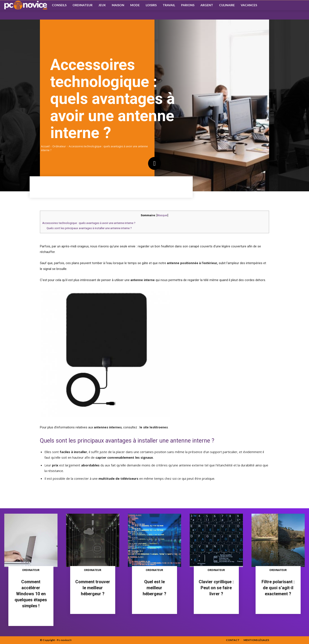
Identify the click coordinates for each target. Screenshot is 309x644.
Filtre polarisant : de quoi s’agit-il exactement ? (278, 588)
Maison (118, 5)
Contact (233, 640)
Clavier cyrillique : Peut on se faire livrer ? (216, 588)
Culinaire (227, 5)
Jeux (102, 5)
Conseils (59, 5)
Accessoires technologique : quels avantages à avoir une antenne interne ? (89, 223)
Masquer (162, 215)
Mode (135, 5)
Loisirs (151, 5)
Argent (207, 5)
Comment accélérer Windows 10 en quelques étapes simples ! (31, 594)
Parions (188, 5)
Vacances (249, 5)
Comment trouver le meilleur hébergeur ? (93, 588)
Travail (169, 5)
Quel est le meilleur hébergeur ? (154, 588)
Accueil (45, 146)
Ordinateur (83, 5)
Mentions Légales (256, 640)
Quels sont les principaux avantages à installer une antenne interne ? (89, 228)
